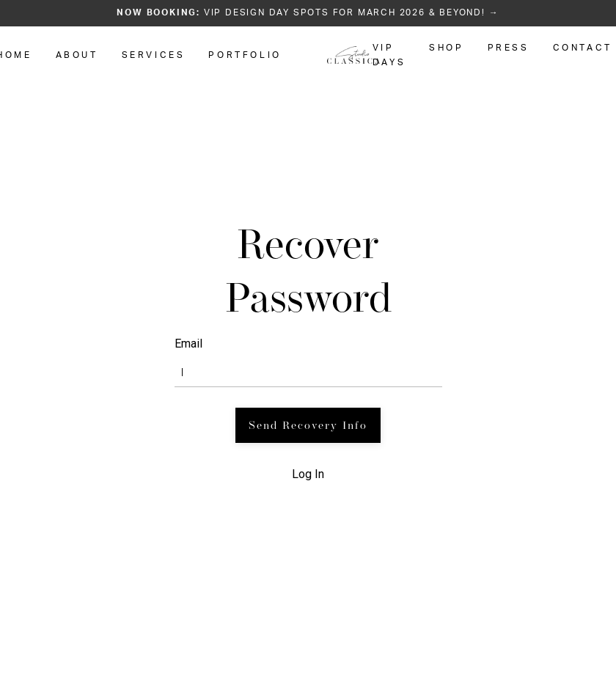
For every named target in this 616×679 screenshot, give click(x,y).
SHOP (446, 48)
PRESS (509, 48)
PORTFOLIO (245, 55)
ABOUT (77, 55)
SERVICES (154, 55)
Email (188, 344)
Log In (308, 474)
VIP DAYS (389, 55)
